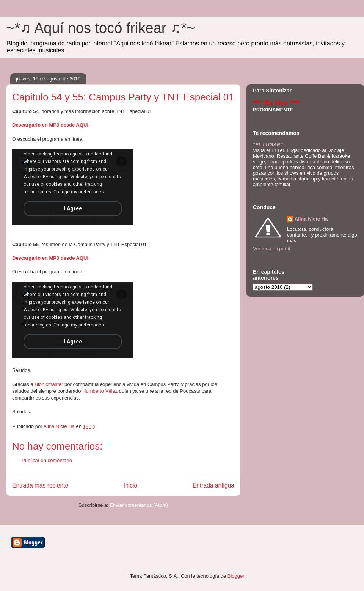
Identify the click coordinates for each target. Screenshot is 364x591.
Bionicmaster (49, 384)
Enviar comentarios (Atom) (139, 505)
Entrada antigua (213, 485)
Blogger (236, 576)
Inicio (130, 485)
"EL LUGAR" (268, 145)
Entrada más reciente (40, 485)
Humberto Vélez (100, 391)
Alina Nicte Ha (311, 219)
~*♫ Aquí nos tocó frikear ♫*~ (101, 28)
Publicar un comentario (47, 460)
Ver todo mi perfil (271, 248)
